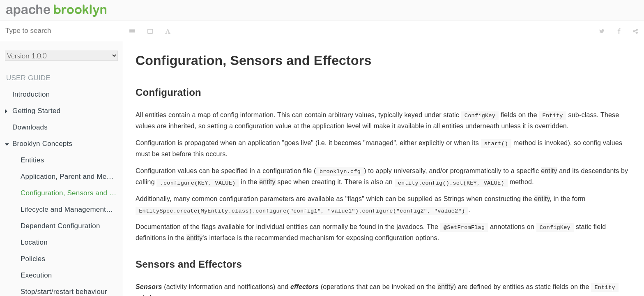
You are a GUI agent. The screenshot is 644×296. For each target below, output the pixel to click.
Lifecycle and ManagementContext (72, 209)
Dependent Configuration (60, 226)
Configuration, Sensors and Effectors (72, 193)
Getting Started (33, 111)
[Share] (635, 31)
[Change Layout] (150, 31)
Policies (33, 259)
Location (34, 242)
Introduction (31, 94)
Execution (36, 275)
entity (549, 150)
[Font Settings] (168, 31)
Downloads (30, 127)
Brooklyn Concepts (39, 144)
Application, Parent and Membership (72, 177)
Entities (32, 160)
